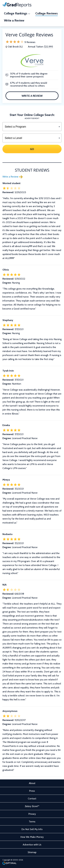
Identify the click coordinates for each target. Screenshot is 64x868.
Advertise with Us (32, 845)
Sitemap (32, 852)
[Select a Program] (32, 127)
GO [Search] (32, 149)
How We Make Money (32, 837)
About (32, 783)
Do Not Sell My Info (32, 829)
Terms (32, 822)
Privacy (32, 814)
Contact (32, 799)
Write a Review (32, 96)
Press (32, 791)
